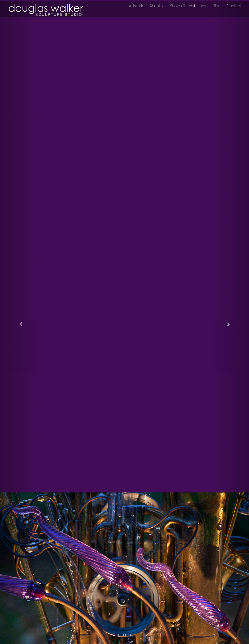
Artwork (136, 6)
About (156, 6)
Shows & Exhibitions (188, 6)
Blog (216, 6)
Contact (234, 6)
